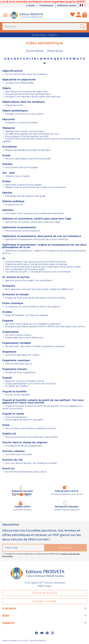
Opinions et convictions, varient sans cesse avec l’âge (32, 222)
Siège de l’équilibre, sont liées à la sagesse (26, 315)
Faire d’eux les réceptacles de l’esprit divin (26, 92)
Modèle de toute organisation (20, 372)
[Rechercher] (44, 27)
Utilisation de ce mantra (17, 176)
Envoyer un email (44, 601)
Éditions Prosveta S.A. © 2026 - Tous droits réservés (24, 641)
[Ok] (83, 27)
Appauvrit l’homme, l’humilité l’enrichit (24, 381)
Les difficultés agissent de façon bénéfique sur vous (32, 134)
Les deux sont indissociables (19, 83)
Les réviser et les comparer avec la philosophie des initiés (34, 213)
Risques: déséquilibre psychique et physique (27, 150)
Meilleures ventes (67, 5)
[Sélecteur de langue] (83, 5)
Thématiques (46, 5)
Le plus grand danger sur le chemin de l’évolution (30, 384)
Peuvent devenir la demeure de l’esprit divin (27, 94)
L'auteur (31, 5)
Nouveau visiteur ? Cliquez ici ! (44, 35)
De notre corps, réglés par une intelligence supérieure (32, 324)
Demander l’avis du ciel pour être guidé (25, 196)
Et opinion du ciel (14, 205)
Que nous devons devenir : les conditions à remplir (31, 463)
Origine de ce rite (14, 105)
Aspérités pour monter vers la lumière (24, 131)
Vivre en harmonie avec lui (18, 364)
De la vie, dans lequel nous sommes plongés (28, 159)
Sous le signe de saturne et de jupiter (24, 420)
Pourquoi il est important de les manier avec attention (33, 97)
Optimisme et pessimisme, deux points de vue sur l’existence (36, 239)
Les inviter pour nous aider (18, 454)
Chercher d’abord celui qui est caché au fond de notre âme (35, 262)
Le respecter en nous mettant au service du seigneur (32, 307)
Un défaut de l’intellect (16, 386)
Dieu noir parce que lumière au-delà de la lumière (30, 428)
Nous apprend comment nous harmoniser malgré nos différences (39, 289)
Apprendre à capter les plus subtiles (23, 185)
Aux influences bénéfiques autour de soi (25, 472)
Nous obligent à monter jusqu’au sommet (26, 136)
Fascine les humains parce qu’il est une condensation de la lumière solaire (43, 267)
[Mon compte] (79, 15)
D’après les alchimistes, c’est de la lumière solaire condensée (36, 264)
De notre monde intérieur (18, 335)
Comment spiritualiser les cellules (22, 355)
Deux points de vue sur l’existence (22, 231)
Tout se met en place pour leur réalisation (26, 74)
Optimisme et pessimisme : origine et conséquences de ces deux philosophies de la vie (44, 252)
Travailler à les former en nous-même (24, 114)
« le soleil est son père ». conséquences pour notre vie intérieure (38, 272)
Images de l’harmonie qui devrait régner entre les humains (35, 298)
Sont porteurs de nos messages (21, 167)
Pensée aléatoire (35, 51)
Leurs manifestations (16, 417)
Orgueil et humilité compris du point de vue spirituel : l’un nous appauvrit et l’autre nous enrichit (42, 407)
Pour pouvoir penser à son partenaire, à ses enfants (31, 437)
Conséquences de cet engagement (23, 446)
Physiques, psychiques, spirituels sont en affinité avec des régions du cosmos (44, 326)
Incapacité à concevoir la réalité (21, 123)
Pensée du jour (55, 51)
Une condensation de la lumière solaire (25, 269)
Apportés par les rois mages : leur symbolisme (28, 280)
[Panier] (85, 15)
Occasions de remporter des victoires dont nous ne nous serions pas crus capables (41, 140)
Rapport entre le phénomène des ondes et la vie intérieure (35, 187)
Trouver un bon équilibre (17, 395)
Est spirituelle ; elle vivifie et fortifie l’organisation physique (35, 346)
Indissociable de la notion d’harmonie (24, 338)
